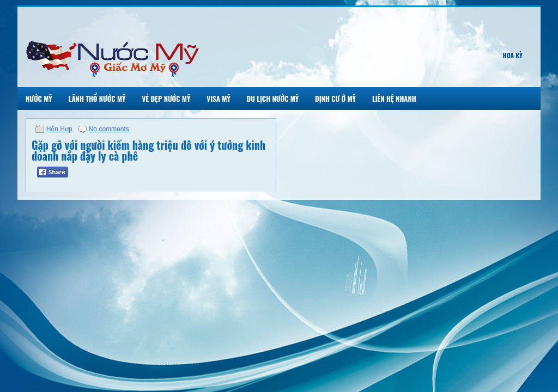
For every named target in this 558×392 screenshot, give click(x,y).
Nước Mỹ (39, 99)
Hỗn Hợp (59, 129)
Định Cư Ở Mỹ (335, 99)
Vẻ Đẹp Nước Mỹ (166, 99)
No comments (109, 129)
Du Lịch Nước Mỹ (273, 99)
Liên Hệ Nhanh (394, 99)
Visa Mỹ (218, 99)
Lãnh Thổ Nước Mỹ (97, 99)
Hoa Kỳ (512, 55)
